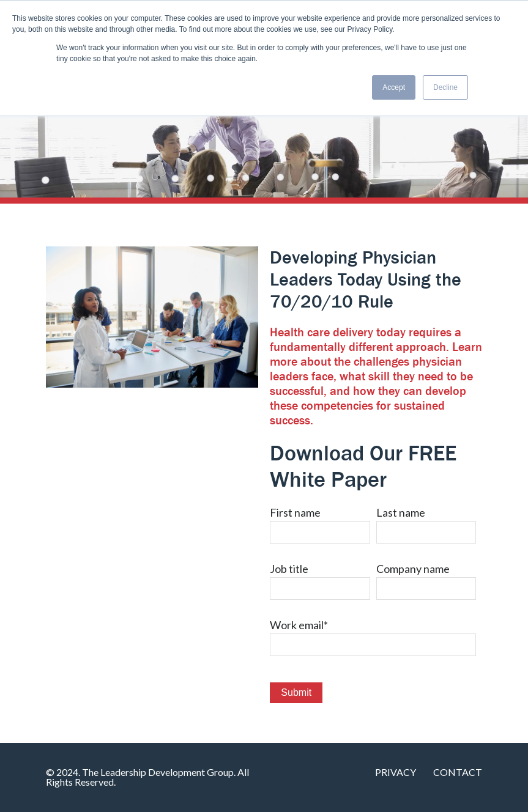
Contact (458, 772)
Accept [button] (394, 87)
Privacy (396, 772)
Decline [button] (445, 87)
